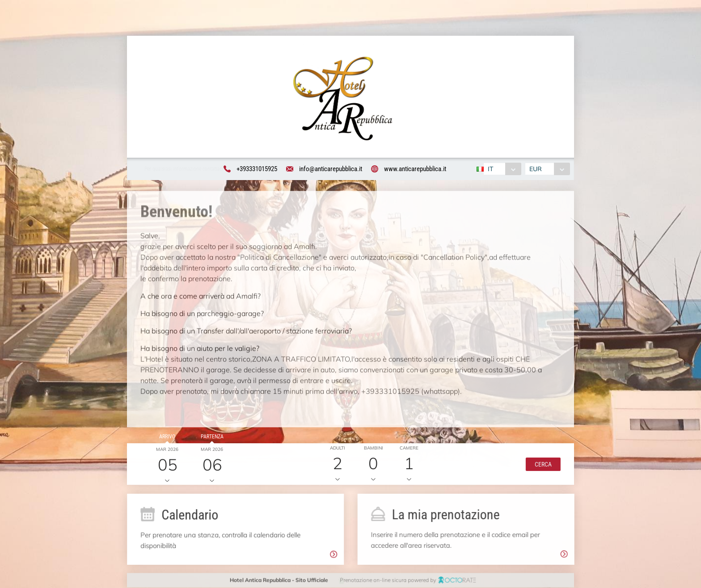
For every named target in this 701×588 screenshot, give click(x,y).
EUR (537, 169)
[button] (541, 466)
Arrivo (165, 438)
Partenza (210, 438)
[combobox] (501, 169)
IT (489, 169)
